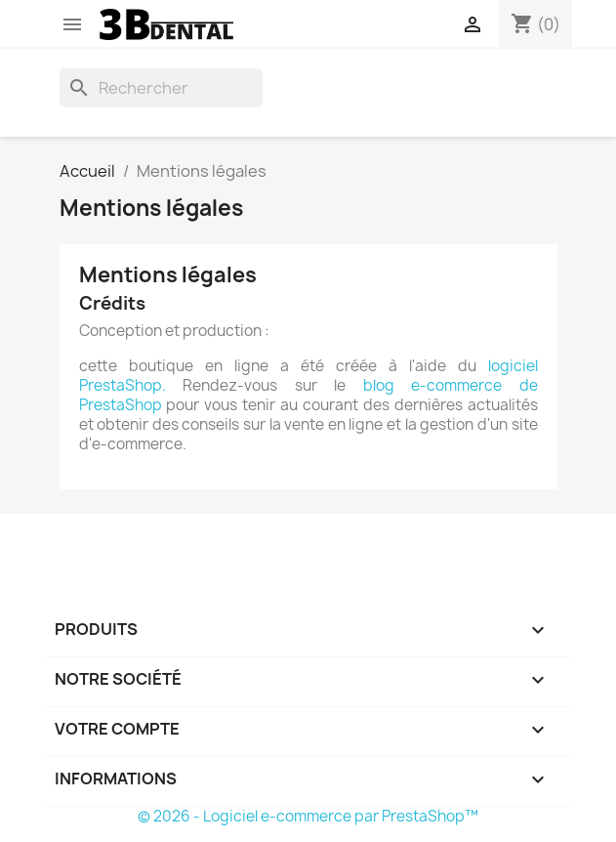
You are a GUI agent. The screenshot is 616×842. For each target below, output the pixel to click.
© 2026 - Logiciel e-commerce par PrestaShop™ (308, 816)
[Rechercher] (161, 88)
